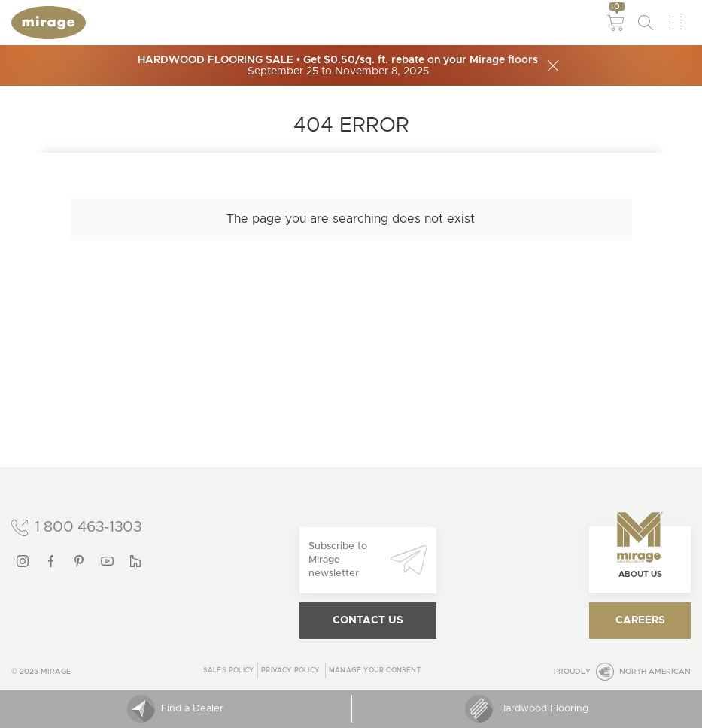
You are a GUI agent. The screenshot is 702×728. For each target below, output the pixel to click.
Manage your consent (375, 670)
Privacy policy (290, 670)
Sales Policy (228, 670)
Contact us (368, 620)
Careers (640, 620)
